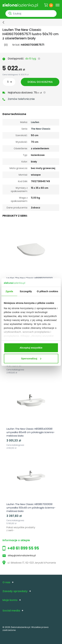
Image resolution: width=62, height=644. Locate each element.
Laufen (35, 122)
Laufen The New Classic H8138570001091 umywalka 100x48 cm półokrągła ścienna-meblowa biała (31, 508)
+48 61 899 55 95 (23, 548)
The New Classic (41, 129)
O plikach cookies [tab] (48, 291)
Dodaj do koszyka (40, 82)
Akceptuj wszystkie (31, 348)
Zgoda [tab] (9, 291)
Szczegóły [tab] (26, 291)
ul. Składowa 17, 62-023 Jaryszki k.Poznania (29, 563)
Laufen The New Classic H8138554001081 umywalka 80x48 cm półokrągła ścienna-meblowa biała (31, 432)
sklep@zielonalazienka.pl (22, 555)
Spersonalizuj (31, 358)
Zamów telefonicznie (21, 99)
